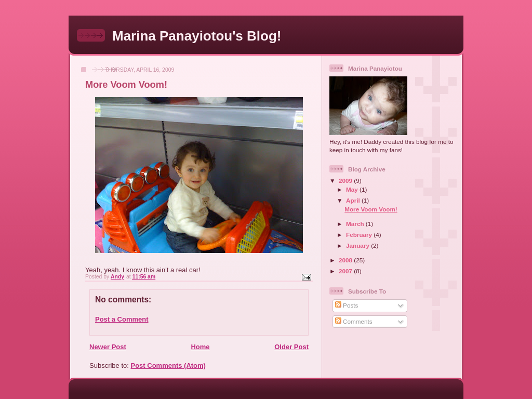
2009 (346, 181)
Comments (354, 321)
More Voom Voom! (371, 209)
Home (200, 347)
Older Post (291, 347)
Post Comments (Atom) (168, 365)
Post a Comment (122, 319)
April (354, 200)
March (356, 224)
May (353, 189)
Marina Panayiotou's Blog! (197, 36)
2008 (346, 260)
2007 (346, 271)
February (360, 235)
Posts (347, 305)
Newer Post (108, 347)
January (358, 245)
